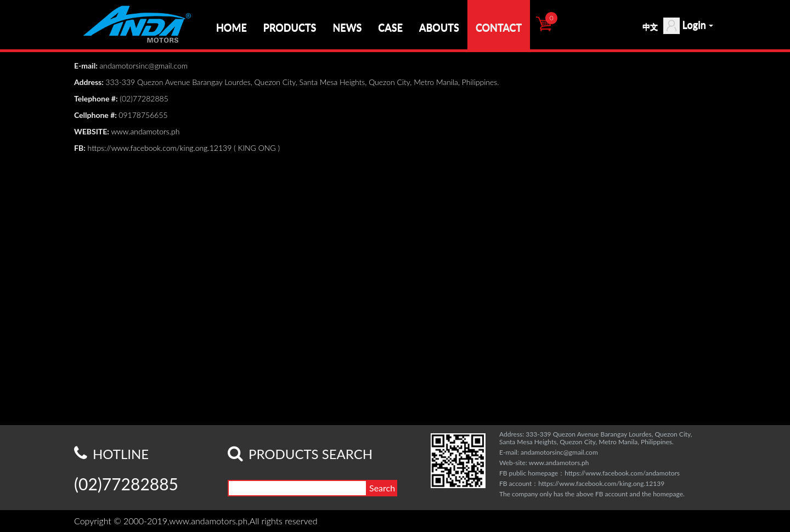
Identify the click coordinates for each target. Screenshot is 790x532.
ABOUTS (439, 27)
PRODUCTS (290, 27)
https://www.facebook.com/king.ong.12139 (160, 148)
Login (688, 26)
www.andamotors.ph (146, 131)
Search (382, 488)
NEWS (347, 27)
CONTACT (499, 27)
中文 (650, 27)
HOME (232, 27)
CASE (390, 27)
